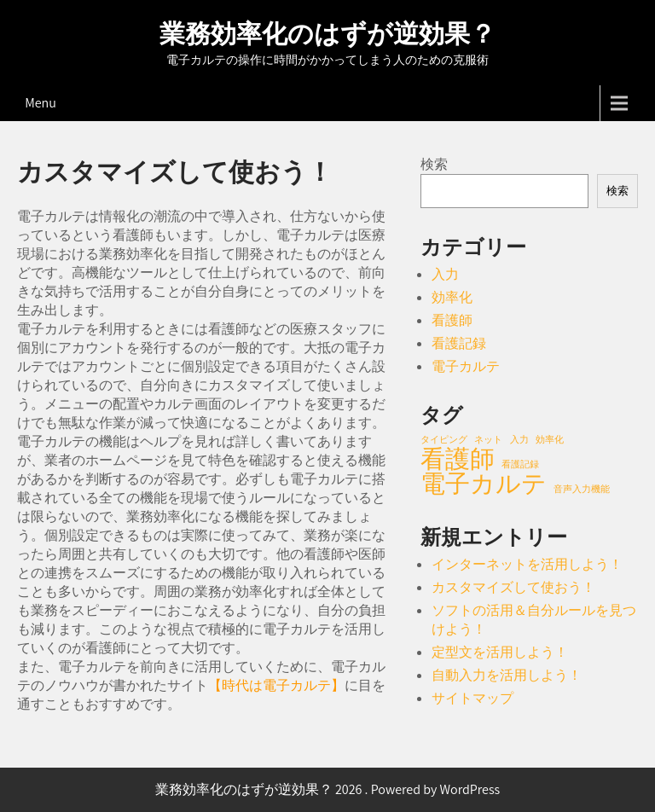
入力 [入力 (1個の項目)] (519, 439)
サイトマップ (472, 698)
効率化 (452, 297)
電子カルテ (466, 366)
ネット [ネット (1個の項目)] (488, 439)
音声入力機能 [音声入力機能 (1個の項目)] (582, 489)
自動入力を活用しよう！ (507, 675)
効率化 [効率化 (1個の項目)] (550, 439)
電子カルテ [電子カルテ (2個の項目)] (484, 483)
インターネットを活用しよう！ (527, 564)
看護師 (452, 320)
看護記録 (459, 343)
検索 (434, 164)
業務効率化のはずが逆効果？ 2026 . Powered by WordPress (328, 789)
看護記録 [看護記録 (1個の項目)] (520, 464)
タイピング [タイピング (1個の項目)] (444, 439)
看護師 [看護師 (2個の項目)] (458, 458)
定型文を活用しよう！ (500, 652)
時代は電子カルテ (276, 685)
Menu (41, 103)
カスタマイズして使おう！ (513, 587)
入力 (445, 274)
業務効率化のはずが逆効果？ (327, 34)
